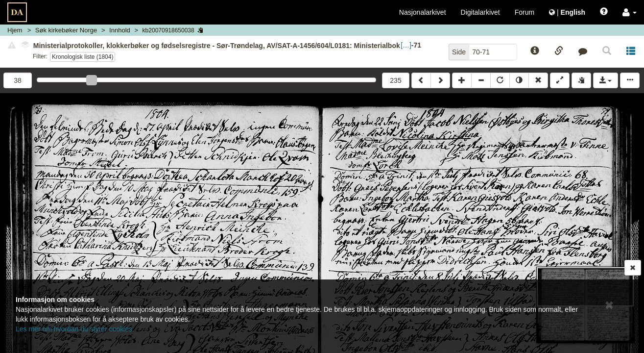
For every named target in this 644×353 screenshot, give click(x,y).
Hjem (15, 30)
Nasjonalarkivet (423, 12)
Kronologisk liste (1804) (83, 57)
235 (395, 80)
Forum (525, 12)
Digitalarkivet (480, 12)
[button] (630, 12)
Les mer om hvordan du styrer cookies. (75, 329)
